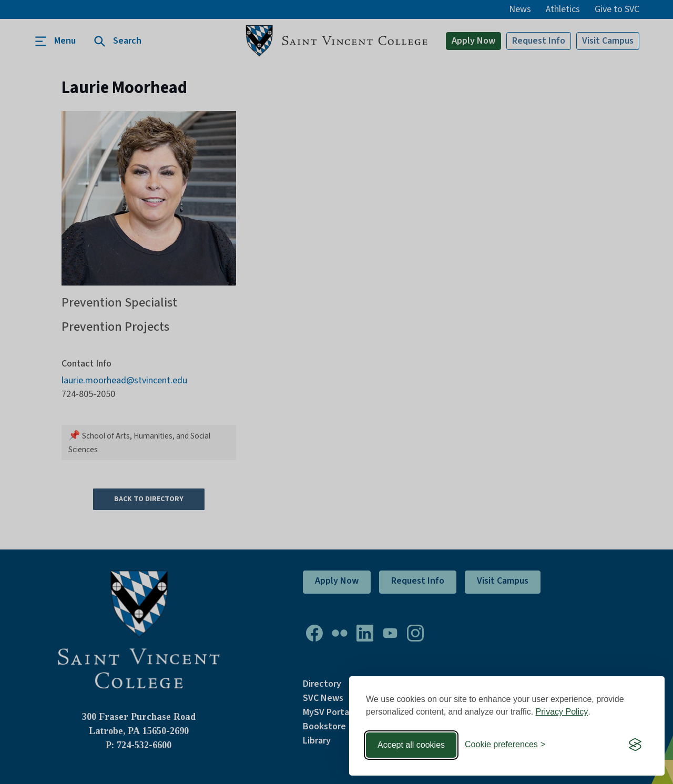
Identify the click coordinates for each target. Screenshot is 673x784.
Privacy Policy (562, 712)
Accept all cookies (411, 745)
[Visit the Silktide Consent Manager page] (635, 745)
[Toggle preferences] (505, 745)
